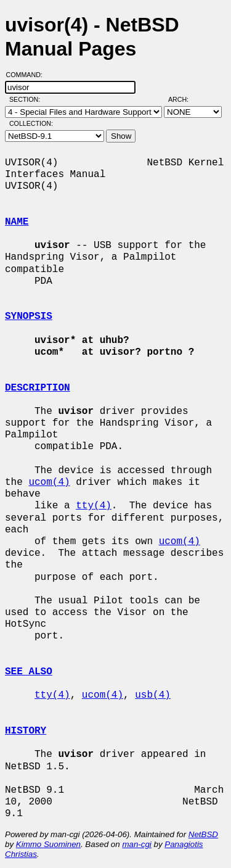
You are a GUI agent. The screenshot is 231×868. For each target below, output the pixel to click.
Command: (28, 75)
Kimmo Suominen (48, 844)
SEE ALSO (29, 672)
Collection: (31, 123)
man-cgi (136, 844)
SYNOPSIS (29, 316)
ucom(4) (49, 482)
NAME (17, 222)
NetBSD (203, 834)
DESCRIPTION (38, 388)
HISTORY (26, 731)
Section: (27, 99)
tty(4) (94, 506)
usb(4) (153, 695)
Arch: (184, 99)
